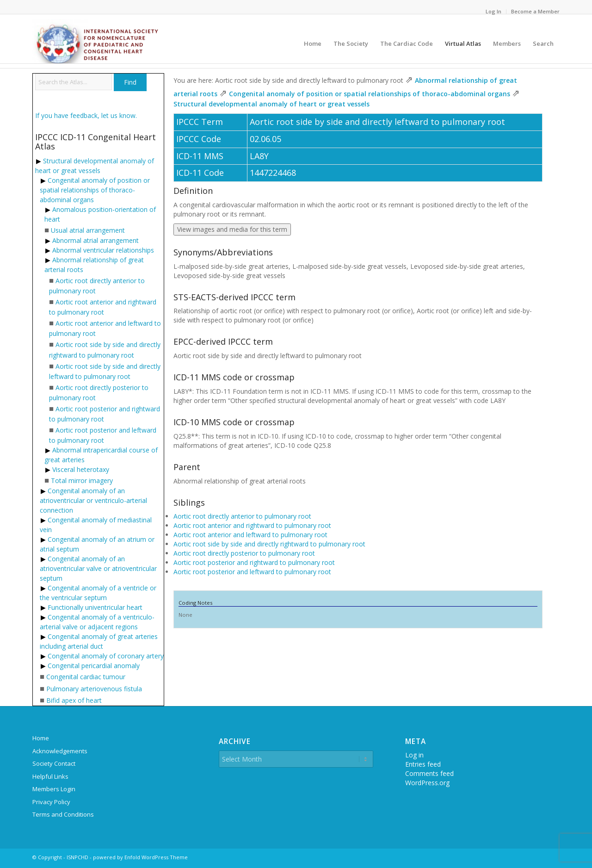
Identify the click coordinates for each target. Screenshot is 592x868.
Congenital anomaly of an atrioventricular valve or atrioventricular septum (98, 568)
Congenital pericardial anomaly (94, 666)
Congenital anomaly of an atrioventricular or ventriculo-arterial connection (93, 500)
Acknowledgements (60, 751)
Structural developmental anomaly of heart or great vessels (271, 104)
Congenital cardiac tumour (86, 677)
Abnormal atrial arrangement (96, 240)
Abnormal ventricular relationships (103, 250)
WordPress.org (427, 783)
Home (41, 738)
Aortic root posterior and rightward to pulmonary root (254, 562)
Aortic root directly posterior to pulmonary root (244, 553)
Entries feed (423, 764)
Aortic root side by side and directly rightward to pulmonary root (269, 544)
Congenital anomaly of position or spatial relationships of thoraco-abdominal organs (95, 190)
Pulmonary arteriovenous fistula (94, 689)
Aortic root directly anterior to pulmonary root (242, 516)
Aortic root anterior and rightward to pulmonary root (252, 525)
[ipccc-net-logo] (97, 41)
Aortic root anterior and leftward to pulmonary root (250, 535)
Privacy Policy (51, 802)
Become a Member (535, 11)
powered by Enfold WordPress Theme (140, 857)
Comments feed (429, 773)
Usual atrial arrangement (88, 230)
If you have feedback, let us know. (86, 115)
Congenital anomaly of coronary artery (106, 656)
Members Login (54, 789)
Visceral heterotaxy (81, 469)
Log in (414, 755)
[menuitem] (494, 12)
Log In (493, 11)
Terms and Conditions (63, 814)
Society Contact (54, 763)
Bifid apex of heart (74, 700)
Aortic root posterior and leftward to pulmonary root (252, 572)
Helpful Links (50, 776)
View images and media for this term (232, 229)
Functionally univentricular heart (95, 607)
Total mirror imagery (82, 480)
